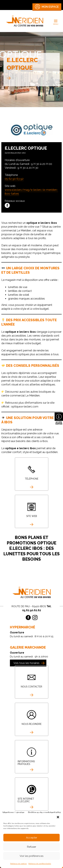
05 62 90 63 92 (14, 179)
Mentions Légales (14, 813)
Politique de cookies (18, 864)
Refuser (32, 847)
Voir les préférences (32, 856)
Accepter (32, 838)
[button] (58, 817)
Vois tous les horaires (26, 663)
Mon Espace (47, 7)
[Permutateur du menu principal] (56, 21)
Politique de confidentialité (40, 864)
